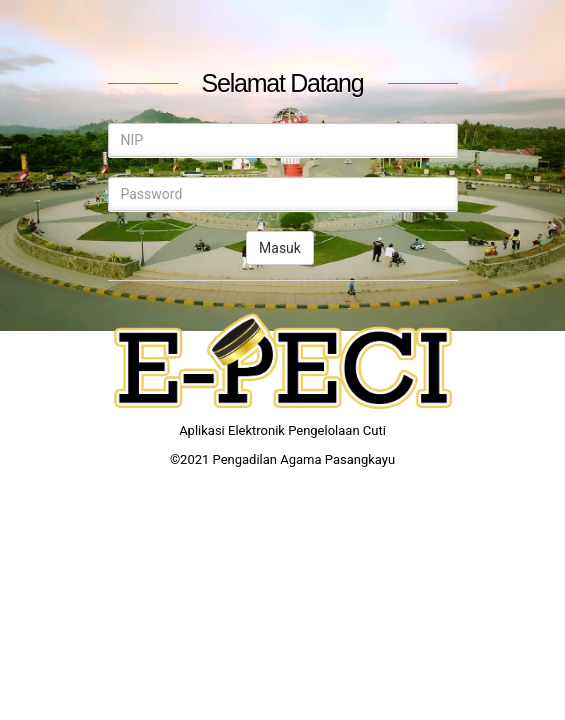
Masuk (280, 248)
